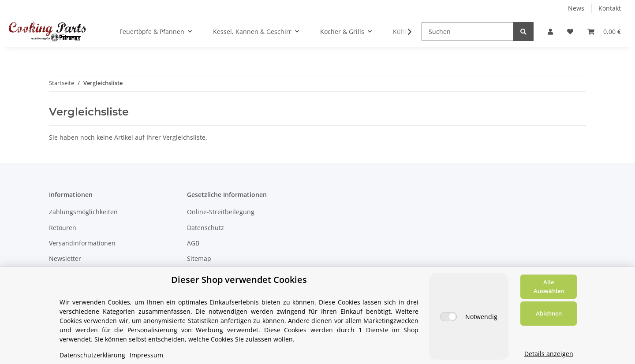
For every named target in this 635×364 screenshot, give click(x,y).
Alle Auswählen (549, 286)
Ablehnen (549, 313)
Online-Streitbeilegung (221, 212)
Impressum (146, 355)
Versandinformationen (82, 243)
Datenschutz (205, 228)
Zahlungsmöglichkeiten (83, 212)
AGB (193, 243)
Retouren (63, 228)
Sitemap (199, 258)
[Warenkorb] (604, 32)
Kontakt (610, 8)
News (576, 8)
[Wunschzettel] (570, 32)
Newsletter (65, 258)
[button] (550, 32)
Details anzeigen (549, 354)
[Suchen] (468, 32)
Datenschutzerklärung (92, 355)
